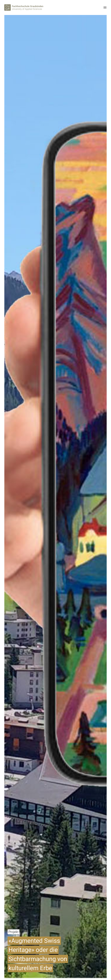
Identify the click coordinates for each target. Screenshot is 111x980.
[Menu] (105, 7)
